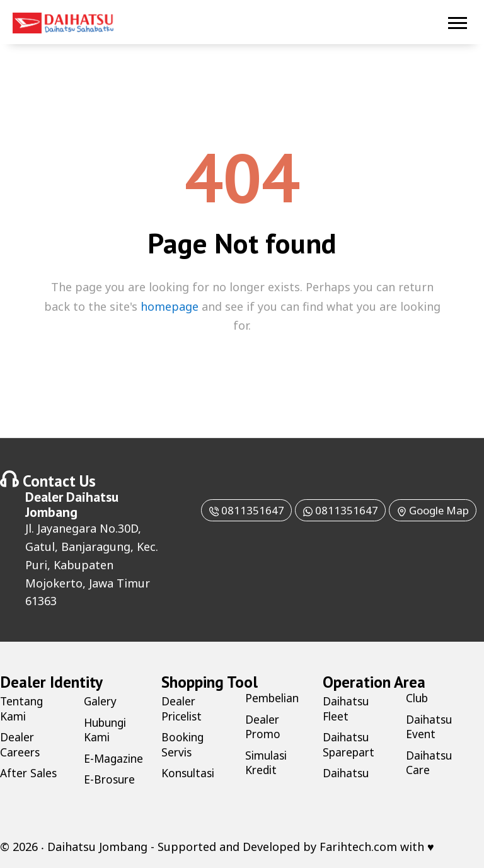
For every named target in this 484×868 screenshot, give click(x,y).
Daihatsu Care (430, 762)
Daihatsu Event (430, 726)
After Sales (30, 773)
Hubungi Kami (107, 729)
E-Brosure (111, 779)
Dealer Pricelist (183, 708)
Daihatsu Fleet (347, 708)
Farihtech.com (358, 846)
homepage (170, 306)
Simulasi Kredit (268, 762)
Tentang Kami (23, 708)
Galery (101, 701)
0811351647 (257, 510)
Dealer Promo (263, 726)
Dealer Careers (21, 744)
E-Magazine (115, 758)
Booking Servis (184, 744)
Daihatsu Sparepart (350, 744)
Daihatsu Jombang (72, 504)
